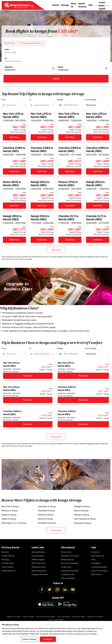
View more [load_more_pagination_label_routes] (56, 530)
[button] (32, 43)
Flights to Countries (14, 617)
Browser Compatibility (70, 563)
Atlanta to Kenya (82, 515)
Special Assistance (39, 571)
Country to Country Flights (45, 617)
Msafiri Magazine (8, 571)
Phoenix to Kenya (9, 511)
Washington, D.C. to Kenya (14, 523)
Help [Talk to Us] (98, 556)
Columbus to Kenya (47, 506)
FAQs (93, 559)
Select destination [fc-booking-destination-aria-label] (13, 61)
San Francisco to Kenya (85, 519)
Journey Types (90, 100)
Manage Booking (38, 552)
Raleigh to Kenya (82, 506)
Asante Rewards (82, 5)
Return (60, 67)
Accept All (48, 639)
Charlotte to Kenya (46, 511)
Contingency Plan (68, 574)
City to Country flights (56, 620)
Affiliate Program (38, 559)
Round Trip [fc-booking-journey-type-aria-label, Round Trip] (10, 43)
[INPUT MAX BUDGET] (72, 105)
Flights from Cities (79, 617)
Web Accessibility (68, 578)
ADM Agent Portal (38, 567)
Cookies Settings (29, 639)
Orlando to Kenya (46, 515)
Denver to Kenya (45, 519)
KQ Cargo (5, 559)
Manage (65, 5)
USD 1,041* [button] (68, 31)
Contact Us (95, 552)
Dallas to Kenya (9, 519)
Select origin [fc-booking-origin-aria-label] (10, 52)
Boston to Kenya (9, 515)
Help (90, 5)
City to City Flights (63, 617)
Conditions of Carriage (70, 556)
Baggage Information (40, 574)
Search (56, 79)
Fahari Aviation (7, 567)
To (6, 58)
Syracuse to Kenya (83, 523)
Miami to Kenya (81, 511)
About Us (74, 5)
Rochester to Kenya (47, 523)
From (7, 49)
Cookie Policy (66, 567)
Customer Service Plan (70, 571)
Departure (9, 67)
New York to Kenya (10, 506)
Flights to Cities (28, 617)
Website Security (67, 559)
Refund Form (96, 574)
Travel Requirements (99, 567)
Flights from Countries (95, 617)
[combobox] (16, 105)
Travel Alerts (96, 563)
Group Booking (38, 556)
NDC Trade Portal (38, 563)
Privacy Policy (66, 552)
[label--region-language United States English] (103, 6)
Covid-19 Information (99, 571)
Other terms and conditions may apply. (19, 259)
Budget (60, 100)
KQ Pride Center (8, 563)
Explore (56, 5)
